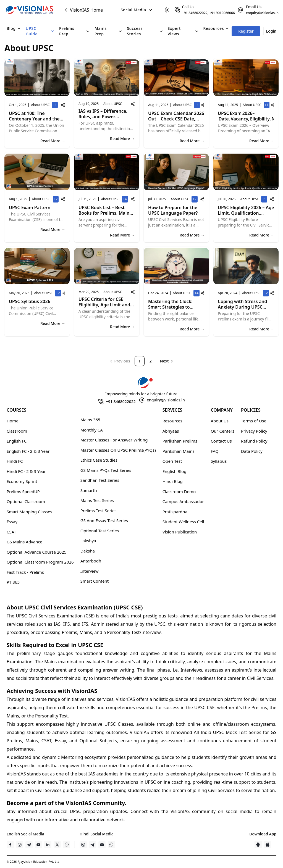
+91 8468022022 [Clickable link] (195, 13)
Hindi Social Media (97, 834)
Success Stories (145, 31)
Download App (263, 834)
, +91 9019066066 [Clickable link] (221, 13)
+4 (125, 200)
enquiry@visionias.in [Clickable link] (262, 13)
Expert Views (183, 31)
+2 (56, 200)
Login (271, 31)
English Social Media (25, 834)
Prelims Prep (75, 31)
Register (246, 31)
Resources (217, 28)
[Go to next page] (167, 361)
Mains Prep (108, 31)
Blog (14, 28)
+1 (56, 105)
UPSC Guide (40, 31)
